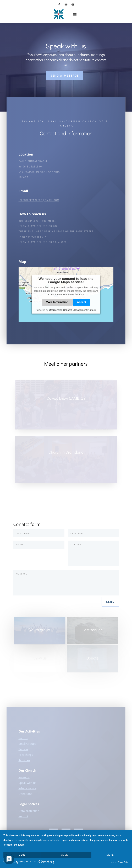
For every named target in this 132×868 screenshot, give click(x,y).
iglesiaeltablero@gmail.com (39, 202)
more (110, 855)
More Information (57, 304)
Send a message (65, 75)
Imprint (114, 862)
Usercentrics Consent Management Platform (73, 312)
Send (110, 602)
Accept (82, 304)
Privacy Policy (123, 862)
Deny (22, 855)
